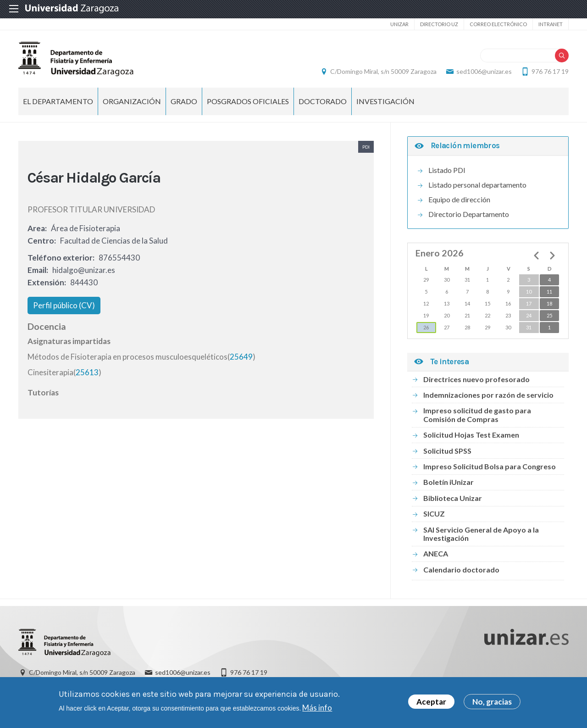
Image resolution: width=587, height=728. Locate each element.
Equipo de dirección (459, 199)
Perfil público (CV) (64, 305)
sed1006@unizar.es (484, 71)
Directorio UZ (439, 24)
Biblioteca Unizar (453, 498)
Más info (317, 709)
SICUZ (434, 514)
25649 (241, 357)
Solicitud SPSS (447, 451)
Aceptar (431, 703)
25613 (87, 372)
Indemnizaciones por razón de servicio (488, 395)
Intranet (551, 24)
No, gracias (492, 703)
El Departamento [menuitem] (58, 101)
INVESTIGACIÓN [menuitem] (385, 101)
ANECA (436, 553)
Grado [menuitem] (184, 101)
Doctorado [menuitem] (323, 101)
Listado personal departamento (477, 185)
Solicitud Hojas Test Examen (471, 435)
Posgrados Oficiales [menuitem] (248, 101)
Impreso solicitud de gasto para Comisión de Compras (477, 414)
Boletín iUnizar (449, 482)
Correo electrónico (498, 24)
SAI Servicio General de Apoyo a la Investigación (481, 534)
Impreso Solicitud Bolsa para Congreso (490, 466)
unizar (399, 24)
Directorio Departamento (469, 214)
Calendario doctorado (461, 570)
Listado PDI (447, 170)
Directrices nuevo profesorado (476, 379)
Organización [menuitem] (132, 101)
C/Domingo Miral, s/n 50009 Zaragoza (383, 71)
